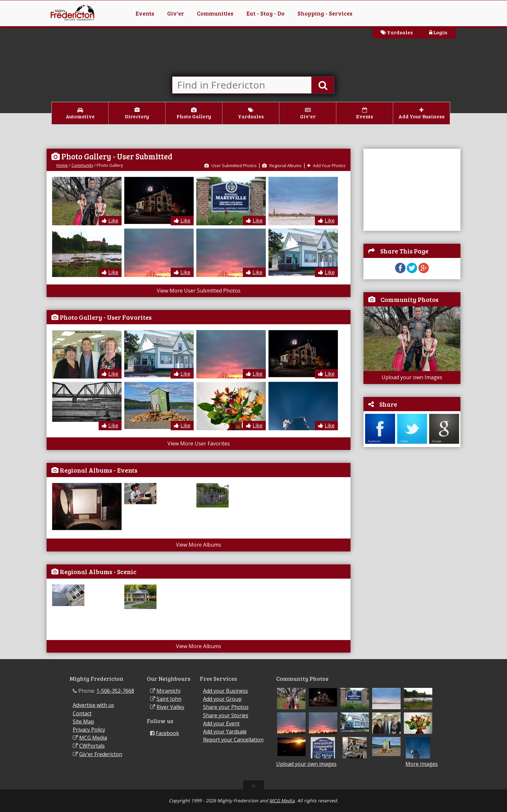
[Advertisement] (412, 189)
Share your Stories (226, 715)
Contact (82, 713)
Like (110, 220)
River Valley (170, 707)
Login (438, 32)
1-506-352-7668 (115, 691)
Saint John (169, 699)
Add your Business (226, 691)
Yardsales (397, 32)
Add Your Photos (326, 166)
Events (145, 13)
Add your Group (222, 699)
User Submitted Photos (231, 166)
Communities (215, 13)
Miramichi (168, 691)
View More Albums (199, 545)
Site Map (83, 721)
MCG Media (93, 738)
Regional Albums (282, 166)
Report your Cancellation (233, 740)
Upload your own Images (412, 377)
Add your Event (221, 723)
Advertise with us (93, 705)
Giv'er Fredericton (101, 754)
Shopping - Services (325, 13)
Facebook (167, 733)
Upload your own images (306, 764)
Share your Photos (226, 707)
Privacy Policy (89, 730)
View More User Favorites (199, 443)
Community (82, 165)
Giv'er (176, 13)
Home (62, 165)
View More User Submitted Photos (199, 291)
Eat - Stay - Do (265, 13)
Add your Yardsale (225, 732)
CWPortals (92, 746)
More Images (422, 764)
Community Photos (410, 299)
